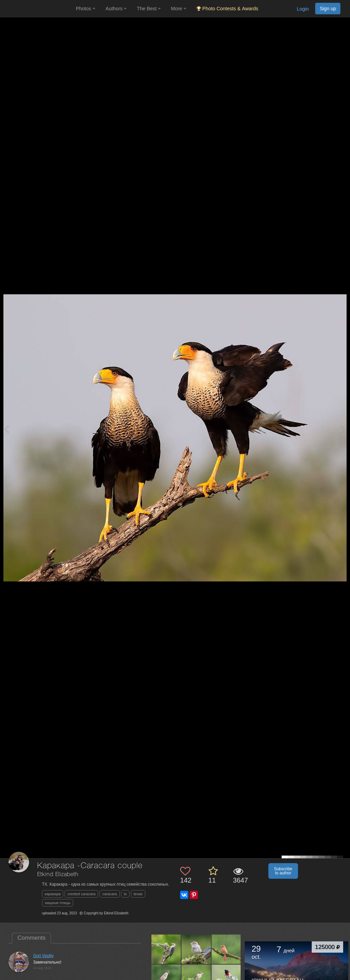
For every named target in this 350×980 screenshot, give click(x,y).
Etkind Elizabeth (58, 875)
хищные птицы (58, 903)
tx (125, 894)
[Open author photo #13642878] (166, 949)
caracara (110, 894)
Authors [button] (116, 9)
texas (138, 894)
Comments (31, 938)
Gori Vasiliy (43, 956)
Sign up (328, 9)
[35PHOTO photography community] (37, 9)
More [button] (179, 9)
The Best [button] (149, 9)
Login (303, 9)
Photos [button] (86, 9)
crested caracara (81, 894)
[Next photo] (343, 429)
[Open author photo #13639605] (226, 949)
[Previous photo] (6, 429)
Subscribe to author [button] (283, 871)
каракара (53, 894)
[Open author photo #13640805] (196, 949)
